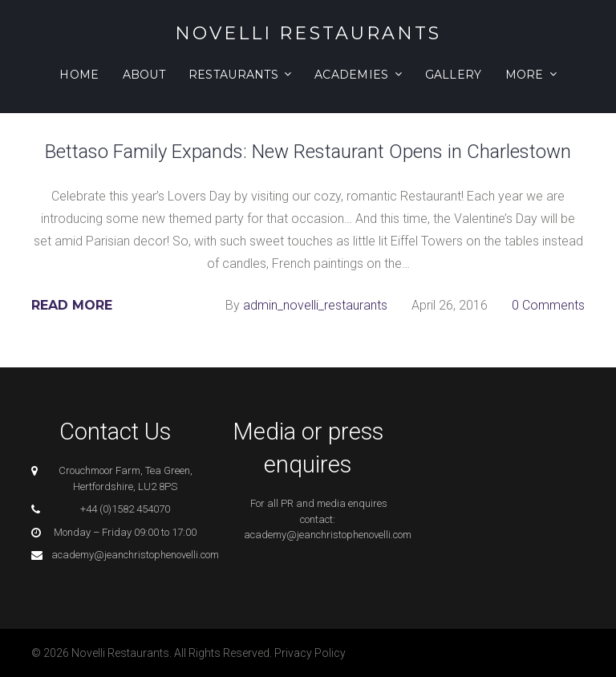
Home (79, 75)
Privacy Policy (310, 653)
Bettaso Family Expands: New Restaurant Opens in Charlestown (308, 152)
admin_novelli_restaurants (315, 305)
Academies (352, 75)
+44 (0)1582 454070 (125, 509)
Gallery (454, 75)
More (525, 75)
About (144, 75)
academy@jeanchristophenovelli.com (135, 555)
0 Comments (548, 305)
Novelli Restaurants (308, 34)
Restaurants (233, 75)
